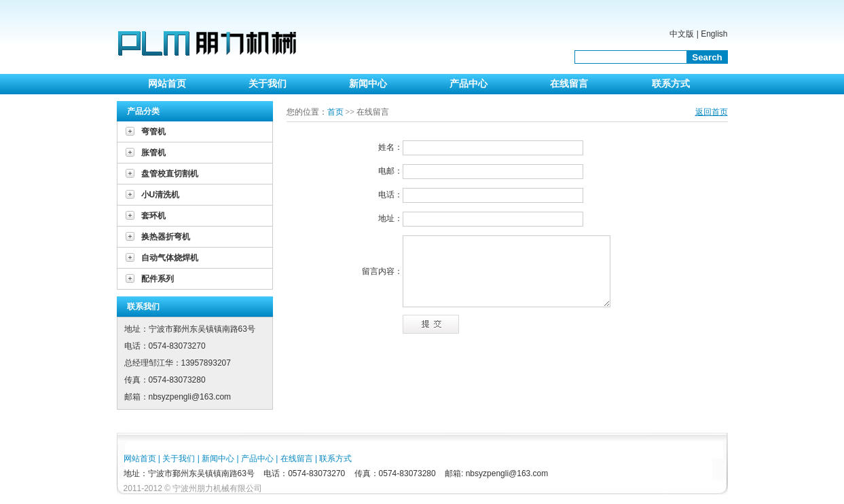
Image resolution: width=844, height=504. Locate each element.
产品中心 (469, 84)
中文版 (682, 34)
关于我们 (268, 84)
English (714, 34)
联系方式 (671, 84)
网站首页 (167, 84)
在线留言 (569, 84)
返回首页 (712, 112)
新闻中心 (368, 84)
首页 (335, 112)
